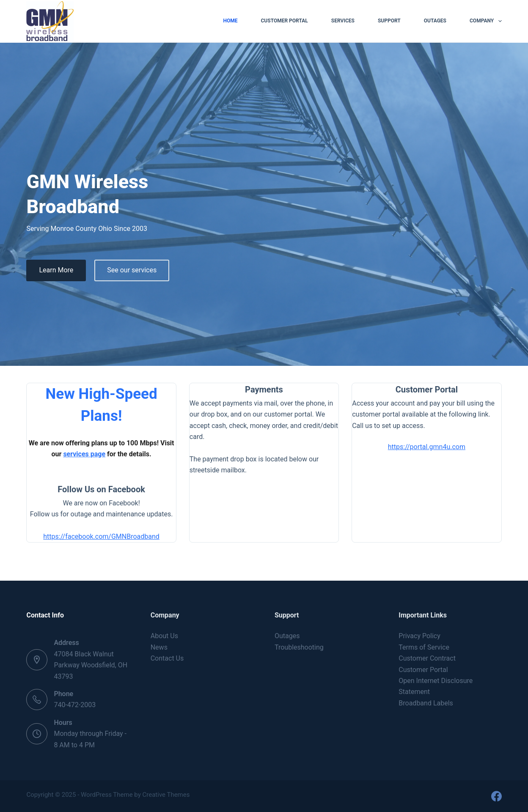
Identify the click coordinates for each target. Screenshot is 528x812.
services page (84, 454)
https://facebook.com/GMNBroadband (101, 536)
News (159, 647)
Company (486, 21)
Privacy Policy (419, 636)
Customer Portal (284, 21)
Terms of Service (424, 647)
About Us (164, 636)
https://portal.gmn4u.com (427, 447)
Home (230, 21)
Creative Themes (166, 795)
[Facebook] (496, 796)
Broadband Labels (426, 703)
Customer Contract (427, 658)
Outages (435, 21)
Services (343, 21)
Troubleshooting (299, 647)
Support (389, 21)
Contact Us (167, 658)
